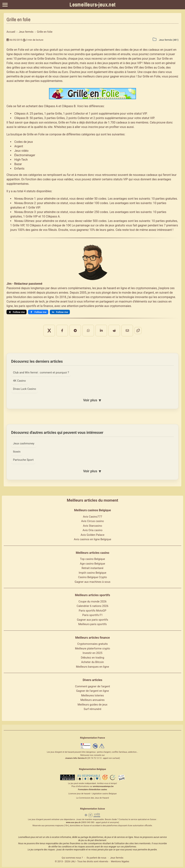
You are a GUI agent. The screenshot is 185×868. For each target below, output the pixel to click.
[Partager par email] (114, 328)
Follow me (19, 312)
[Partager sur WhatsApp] (88, 328)
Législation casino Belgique (104, 793)
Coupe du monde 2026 (93, 601)
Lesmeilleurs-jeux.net (92, 5)
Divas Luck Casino (25, 386)
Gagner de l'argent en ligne (92, 690)
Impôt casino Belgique (93, 572)
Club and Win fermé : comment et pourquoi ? (43, 368)
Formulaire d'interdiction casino (92, 789)
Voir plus (92, 398)
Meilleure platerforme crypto (93, 648)
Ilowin (17, 450)
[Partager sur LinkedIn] (97, 328)
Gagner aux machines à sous (92, 581)
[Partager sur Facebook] (71, 328)
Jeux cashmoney (25, 441)
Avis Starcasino (93, 525)
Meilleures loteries (92, 695)
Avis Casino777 (92, 516)
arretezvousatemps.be (103, 786)
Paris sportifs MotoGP (92, 610)
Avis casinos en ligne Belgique (93, 539)
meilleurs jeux (59, 63)
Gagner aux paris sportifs (92, 619)
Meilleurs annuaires (92, 699)
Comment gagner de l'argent (92, 685)
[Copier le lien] (122, 328)
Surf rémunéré (93, 708)
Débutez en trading (92, 657)
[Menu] (5, 5)
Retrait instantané (92, 567)
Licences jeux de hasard (79, 793)
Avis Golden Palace (92, 534)
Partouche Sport (24, 459)
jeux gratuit (51, 50)
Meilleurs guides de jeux (92, 704)
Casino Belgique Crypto (92, 576)
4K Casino (20, 377)
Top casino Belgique (93, 558)
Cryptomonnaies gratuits (92, 643)
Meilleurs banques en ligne (92, 666)
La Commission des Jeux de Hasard (92, 797)
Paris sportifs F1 (92, 614)
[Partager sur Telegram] (80, 328)
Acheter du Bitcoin (92, 661)
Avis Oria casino (93, 529)
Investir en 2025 (92, 652)
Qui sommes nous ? (72, 857)
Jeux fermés (117, 857)
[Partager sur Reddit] (105, 328)
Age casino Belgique (92, 563)
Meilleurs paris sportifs (92, 623)
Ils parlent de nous (96, 857)
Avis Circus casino (92, 520)
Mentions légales (120, 860)
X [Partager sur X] (63, 328)
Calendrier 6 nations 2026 (93, 605)
